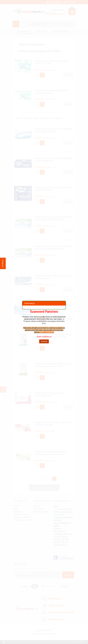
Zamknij (44, 341)
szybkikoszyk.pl (47, 332)
